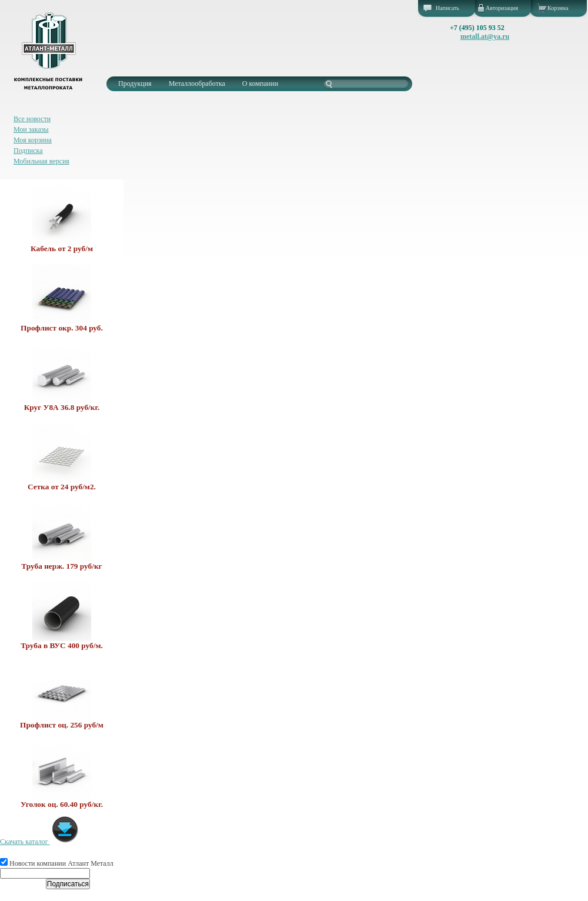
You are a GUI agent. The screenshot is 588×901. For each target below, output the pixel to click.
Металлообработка (197, 84)
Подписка (28, 151)
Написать (447, 8)
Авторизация (502, 8)
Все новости (32, 119)
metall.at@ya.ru (485, 36)
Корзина (558, 8)
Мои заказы (31, 129)
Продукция (135, 84)
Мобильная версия (41, 161)
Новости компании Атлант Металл (57, 863)
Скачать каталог (40, 842)
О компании (260, 84)
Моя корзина (33, 140)
